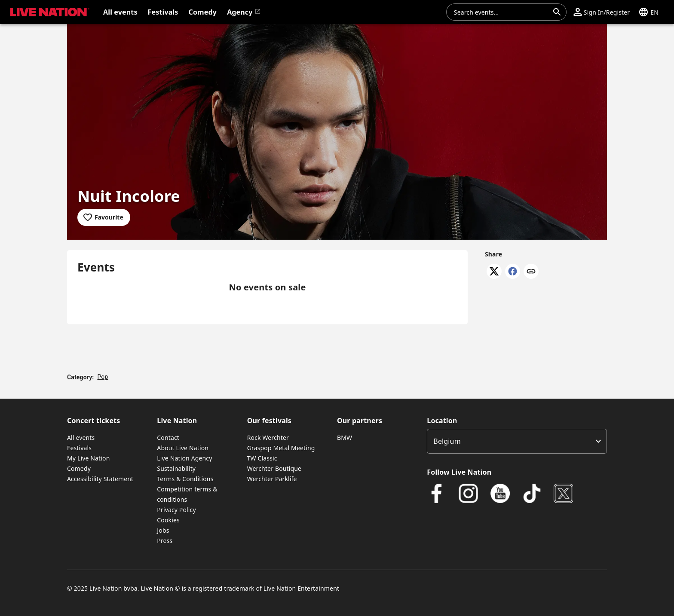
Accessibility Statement (100, 479)
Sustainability (176, 468)
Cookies (168, 520)
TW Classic (262, 458)
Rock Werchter (268, 438)
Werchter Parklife (272, 479)
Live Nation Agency (184, 458)
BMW (345, 438)
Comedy (79, 468)
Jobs (163, 530)
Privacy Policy (176, 510)
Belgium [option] (447, 441)
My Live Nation (88, 458)
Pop (103, 377)
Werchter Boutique (274, 468)
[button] (602, 12)
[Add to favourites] (104, 217)
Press (165, 541)
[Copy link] (531, 272)
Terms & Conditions (185, 479)
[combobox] (501, 12)
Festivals (79, 448)
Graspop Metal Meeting (281, 448)
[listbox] (517, 441)
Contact (168, 438)
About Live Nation (183, 448)
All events (81, 438)
